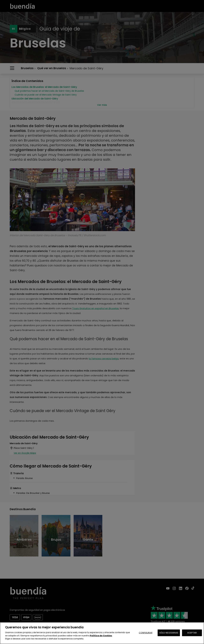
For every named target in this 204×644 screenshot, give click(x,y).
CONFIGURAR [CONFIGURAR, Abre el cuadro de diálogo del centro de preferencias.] (146, 633)
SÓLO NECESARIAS (169, 633)
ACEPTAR (192, 633)
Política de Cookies (101, 636)
